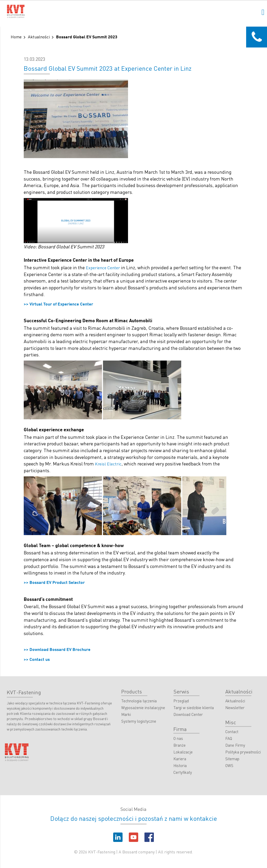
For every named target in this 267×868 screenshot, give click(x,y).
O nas (178, 739)
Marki (126, 715)
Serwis (181, 691)
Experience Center (103, 268)
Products (132, 691)
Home (16, 37)
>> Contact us (37, 660)
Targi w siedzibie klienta (194, 708)
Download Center (188, 715)
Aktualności (39, 37)
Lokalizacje (183, 752)
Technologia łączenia (139, 701)
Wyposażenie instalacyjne (143, 708)
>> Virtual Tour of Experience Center (58, 304)
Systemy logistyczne (139, 721)
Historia (180, 766)
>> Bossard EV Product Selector (54, 583)
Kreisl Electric (108, 464)
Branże (180, 745)
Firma (180, 729)
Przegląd (181, 701)
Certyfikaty (183, 773)
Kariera (180, 759)
